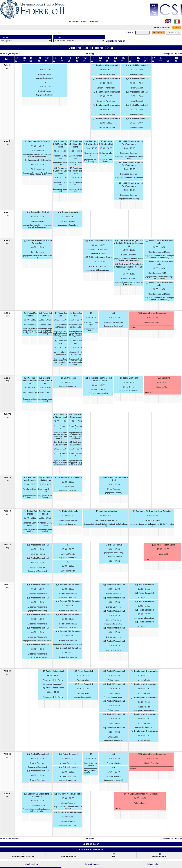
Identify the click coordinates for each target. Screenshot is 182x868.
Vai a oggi (90, 54)
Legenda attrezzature (91, 850)
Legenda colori (91, 844)
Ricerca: (129, 32)
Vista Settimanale (92, 864)
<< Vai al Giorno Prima (10, 54)
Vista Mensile (152, 864)
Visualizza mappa (116, 41)
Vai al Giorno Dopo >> (173, 54)
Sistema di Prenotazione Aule (83, 22)
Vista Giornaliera (31, 864)
